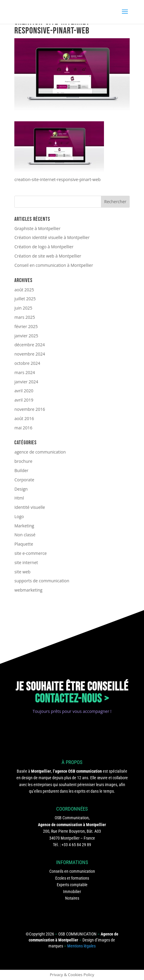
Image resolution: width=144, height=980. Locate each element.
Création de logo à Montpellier (44, 247)
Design (21, 489)
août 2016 (24, 418)
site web (22, 572)
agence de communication (40, 452)
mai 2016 (23, 428)
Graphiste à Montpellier (37, 228)
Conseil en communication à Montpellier (54, 265)
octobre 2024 (27, 363)
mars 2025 (25, 317)
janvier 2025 (26, 336)
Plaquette (24, 544)
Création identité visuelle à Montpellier (52, 237)
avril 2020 (24, 391)
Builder (21, 470)
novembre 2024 (30, 354)
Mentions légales (81, 946)
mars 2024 (25, 372)
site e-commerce (30, 553)
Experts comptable (72, 885)
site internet (26, 562)
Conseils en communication (72, 871)
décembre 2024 (30, 345)
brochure (23, 461)
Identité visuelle (30, 507)
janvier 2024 (26, 382)
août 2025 (24, 290)
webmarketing (28, 590)
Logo (19, 516)
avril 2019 (24, 400)
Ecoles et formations (72, 878)
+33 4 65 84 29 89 (76, 845)
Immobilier (72, 892)
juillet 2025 (25, 299)
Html (19, 498)
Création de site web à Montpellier (48, 256)
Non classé (25, 535)
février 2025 (26, 326)
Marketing (24, 526)
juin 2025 (23, 308)
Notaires (72, 898)
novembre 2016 (30, 409)
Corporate (24, 480)
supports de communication (42, 581)
